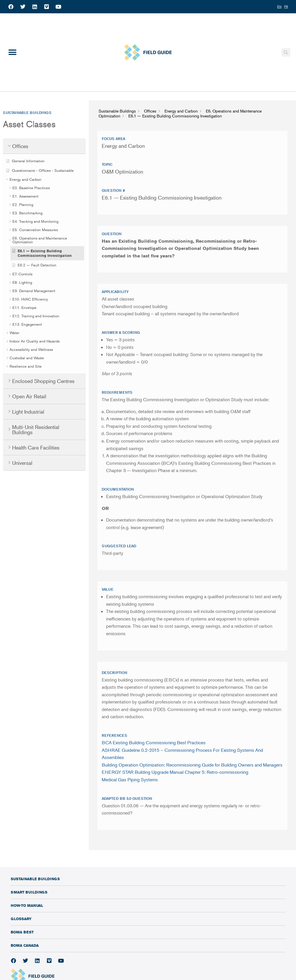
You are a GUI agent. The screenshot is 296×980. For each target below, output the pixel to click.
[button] (12, 52)
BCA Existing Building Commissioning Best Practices (154, 743)
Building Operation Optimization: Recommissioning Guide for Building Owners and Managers (192, 765)
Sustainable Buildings (35, 879)
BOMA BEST (22, 932)
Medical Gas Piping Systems (130, 780)
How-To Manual (27, 905)
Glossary (21, 919)
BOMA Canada (25, 945)
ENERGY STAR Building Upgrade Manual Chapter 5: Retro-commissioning (175, 772)
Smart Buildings (29, 892)
